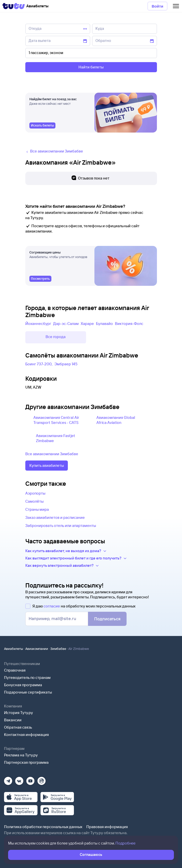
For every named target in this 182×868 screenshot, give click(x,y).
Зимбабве (58, 649)
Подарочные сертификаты (28, 692)
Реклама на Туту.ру (21, 755)
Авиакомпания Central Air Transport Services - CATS (56, 420)
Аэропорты (35, 493)
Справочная (15, 670)
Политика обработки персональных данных (43, 827)
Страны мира (37, 509)
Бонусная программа (23, 685)
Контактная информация (26, 735)
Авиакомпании (37, 649)
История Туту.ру (18, 713)
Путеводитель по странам (27, 678)
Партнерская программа (26, 762)
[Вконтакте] (19, 779)
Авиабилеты (14, 649)
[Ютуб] (30, 779)
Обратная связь (18, 727)
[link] (42, 125)
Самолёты (34, 501)
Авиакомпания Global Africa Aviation (116, 420)
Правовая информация (107, 827)
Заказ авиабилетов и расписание (55, 517)
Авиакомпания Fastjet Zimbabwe (56, 438)
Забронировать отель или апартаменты (61, 526)
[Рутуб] (42, 779)
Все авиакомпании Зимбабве (52, 454)
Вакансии (13, 720)
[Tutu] (14, 6)
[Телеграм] (8, 779)
